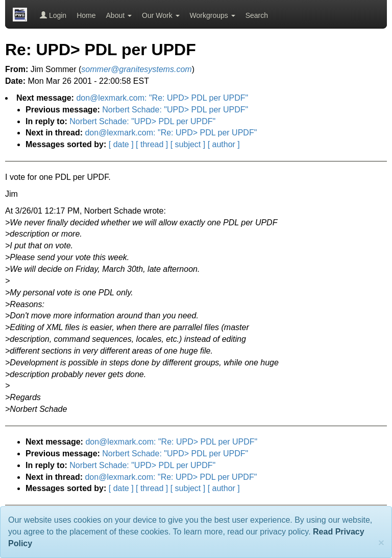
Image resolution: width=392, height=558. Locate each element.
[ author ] (224, 144)
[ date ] (121, 144)
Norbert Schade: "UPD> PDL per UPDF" (175, 110)
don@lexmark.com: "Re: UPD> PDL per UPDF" (162, 98)
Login (53, 15)
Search (257, 15)
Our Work (161, 15)
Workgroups (213, 15)
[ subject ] (188, 144)
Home (86, 15)
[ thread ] (152, 144)
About (119, 15)
